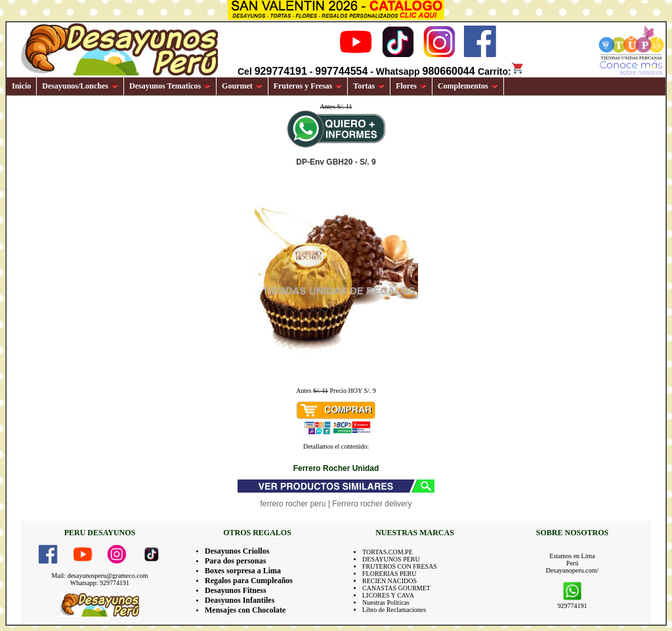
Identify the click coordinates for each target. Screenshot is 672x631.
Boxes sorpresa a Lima (243, 571)
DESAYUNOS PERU (391, 559)
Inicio (21, 86)
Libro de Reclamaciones (394, 610)
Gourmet (242, 86)
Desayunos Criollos (237, 551)
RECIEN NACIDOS (389, 581)
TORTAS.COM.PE (388, 552)
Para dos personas (235, 561)
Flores (411, 86)
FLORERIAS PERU (389, 574)
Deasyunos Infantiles (240, 600)
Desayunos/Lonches (80, 86)
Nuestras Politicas (386, 602)
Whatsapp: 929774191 (100, 583)
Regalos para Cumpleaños (249, 580)
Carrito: (501, 71)
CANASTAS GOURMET (396, 588)
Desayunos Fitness (236, 590)
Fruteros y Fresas (308, 86)
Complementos (468, 86)
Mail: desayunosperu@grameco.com (100, 576)
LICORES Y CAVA (388, 595)
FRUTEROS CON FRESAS (400, 566)
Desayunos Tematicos (170, 86)
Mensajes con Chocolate (245, 610)
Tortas (369, 86)
